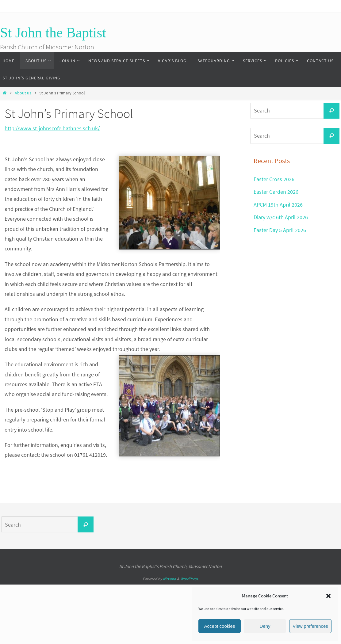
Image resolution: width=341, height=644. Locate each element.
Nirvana (169, 579)
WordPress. (190, 579)
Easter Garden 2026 (276, 192)
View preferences (310, 626)
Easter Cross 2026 (274, 179)
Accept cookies (220, 626)
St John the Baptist (53, 33)
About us (23, 93)
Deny (265, 626)
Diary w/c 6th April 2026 (281, 217)
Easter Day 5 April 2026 (280, 230)
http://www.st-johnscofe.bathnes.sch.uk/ (52, 128)
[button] (328, 596)
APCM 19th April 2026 (278, 205)
